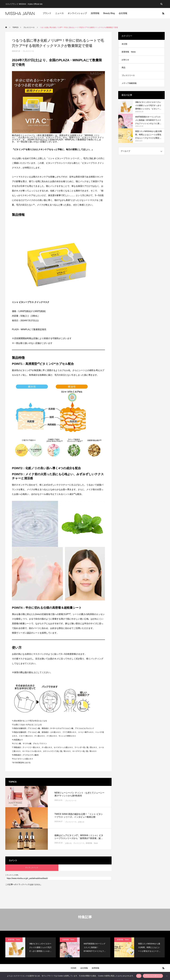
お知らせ (81, 822)
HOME (74, 968)
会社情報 (123, 13)
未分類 (124, 44)
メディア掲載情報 (129, 83)
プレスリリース (28, 51)
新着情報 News (92, 843)
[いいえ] (167, 976)
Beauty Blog (109, 13)
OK (139, 976)
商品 (124, 67)
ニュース (59, 13)
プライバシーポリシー (153, 976)
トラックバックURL (12, 875)
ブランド (47, 13)
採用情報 (95, 13)
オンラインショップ (77, 13)
